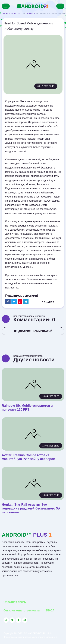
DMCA (50, 610)
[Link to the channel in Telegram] (25, 620)
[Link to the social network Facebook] (18, 620)
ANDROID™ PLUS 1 (12, 14)
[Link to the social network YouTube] (6, 620)
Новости (31, 14)
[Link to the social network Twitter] (12, 620)
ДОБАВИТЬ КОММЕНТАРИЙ (33, 331)
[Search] (60, 6)
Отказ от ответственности (22, 610)
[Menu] (6, 6)
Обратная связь (15, 602)
